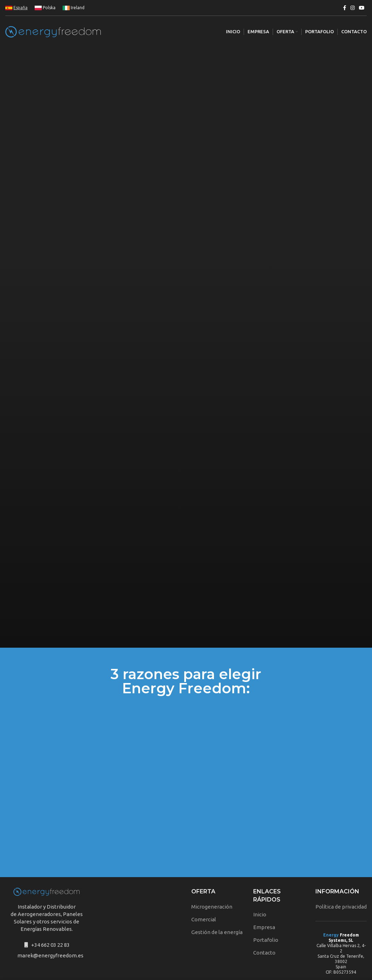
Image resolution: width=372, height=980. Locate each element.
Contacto (264, 923)
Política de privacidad (341, 877)
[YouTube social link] (362, 8)
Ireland (74, 8)
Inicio (260, 885)
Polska (45, 8)
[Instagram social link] (353, 8)
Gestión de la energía (217, 903)
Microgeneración (212, 877)
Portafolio (266, 911)
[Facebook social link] (345, 8)
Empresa (264, 898)
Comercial (204, 890)
